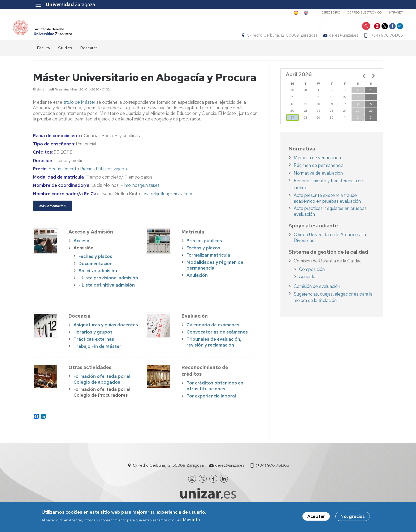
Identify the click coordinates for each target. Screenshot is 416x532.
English (281, 13)
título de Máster (79, 111)
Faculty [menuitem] (44, 57)
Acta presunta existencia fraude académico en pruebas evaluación (327, 207)
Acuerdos (308, 286)
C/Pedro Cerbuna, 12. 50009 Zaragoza (262, 40)
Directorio (308, 12)
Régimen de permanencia (319, 175)
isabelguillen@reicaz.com (168, 203)
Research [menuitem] (89, 57)
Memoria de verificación (317, 167)
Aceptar (316, 517)
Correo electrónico (341, 12)
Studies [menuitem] (65, 57)
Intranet (372, 12)
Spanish (260, 13)
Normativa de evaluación (318, 182)
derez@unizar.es (324, 40)
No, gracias (353, 517)
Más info (191, 520)
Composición (312, 279)
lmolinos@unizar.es (142, 195)
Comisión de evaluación (317, 296)
